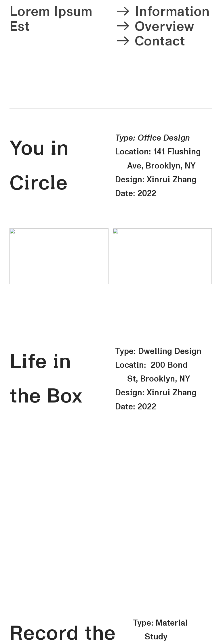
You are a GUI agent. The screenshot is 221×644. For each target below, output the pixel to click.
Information (172, 11)
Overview (164, 26)
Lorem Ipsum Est (51, 19)
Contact (160, 41)
